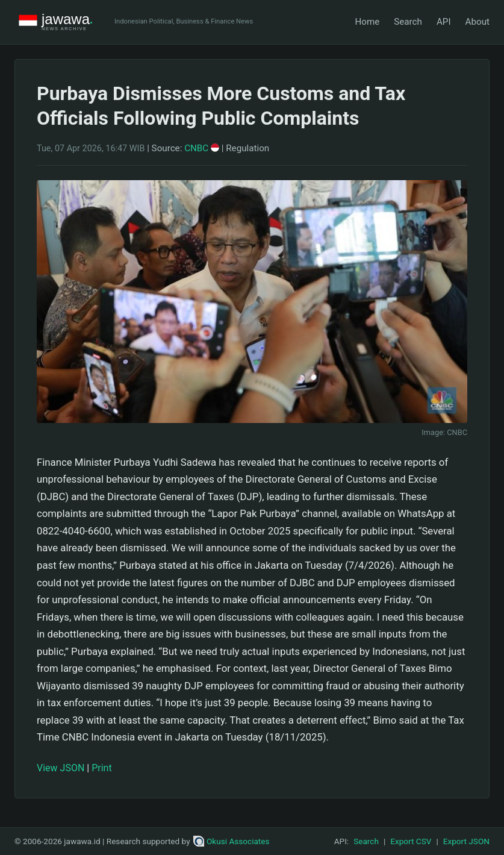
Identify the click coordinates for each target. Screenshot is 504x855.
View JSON (61, 768)
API (444, 22)
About (478, 22)
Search (408, 22)
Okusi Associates (232, 841)
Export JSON (466, 841)
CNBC (202, 148)
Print (101, 768)
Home (367, 22)
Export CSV (411, 841)
